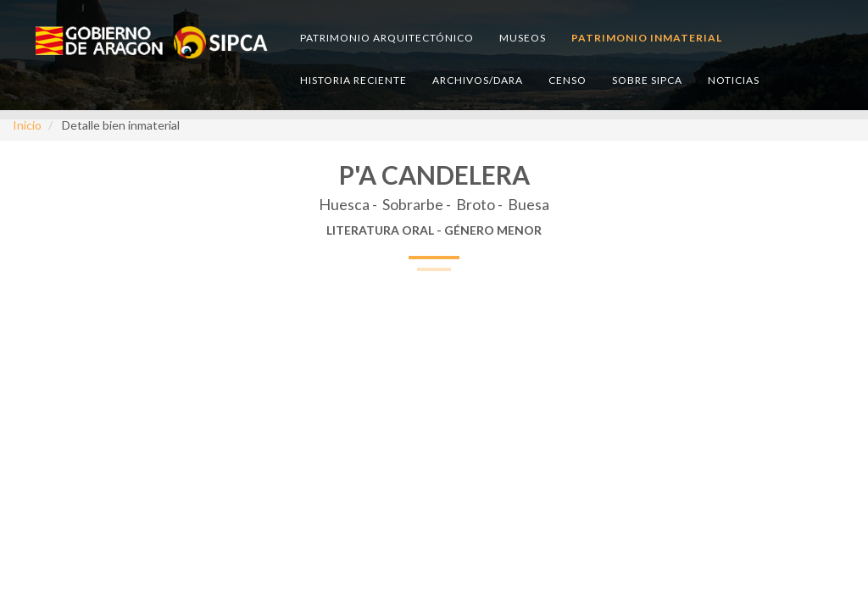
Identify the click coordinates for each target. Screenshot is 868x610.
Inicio (27, 125)
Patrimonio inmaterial (647, 38)
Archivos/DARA (478, 80)
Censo (568, 80)
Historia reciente (353, 80)
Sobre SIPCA (647, 80)
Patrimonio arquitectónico (387, 38)
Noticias (734, 80)
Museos (523, 38)
